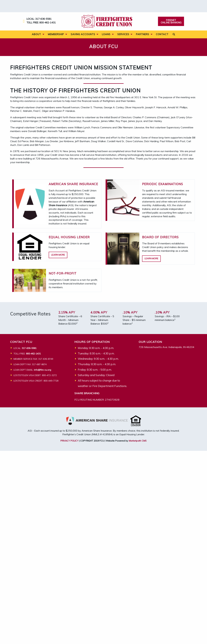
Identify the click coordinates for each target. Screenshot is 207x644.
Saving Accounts (83, 34)
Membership (56, 34)
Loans (106, 34)
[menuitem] (37, 34)
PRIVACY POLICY (69, 441)
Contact (162, 34)
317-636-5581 (43, 19)
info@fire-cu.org (43, 370)
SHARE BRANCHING (87, 393)
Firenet (171, 21)
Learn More (58, 255)
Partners (143, 34)
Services (123, 34)
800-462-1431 (48, 23)
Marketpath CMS (138, 441)
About (36, 34)
